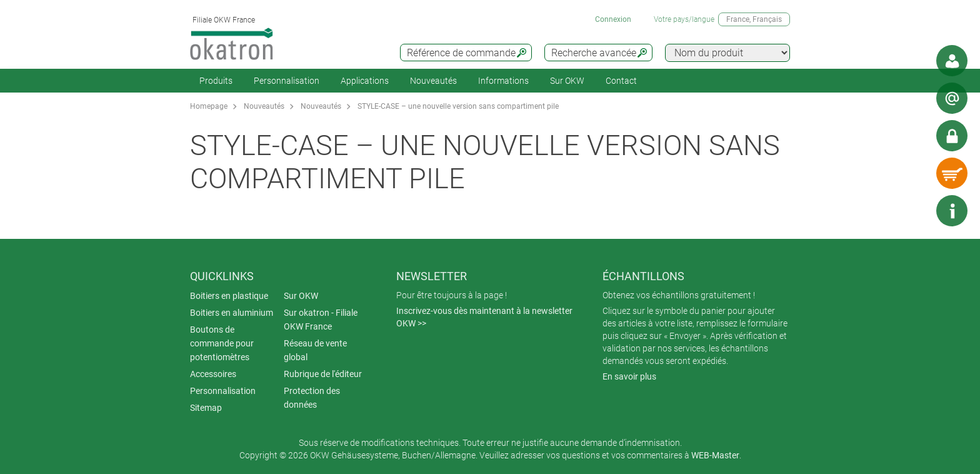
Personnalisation (287, 81)
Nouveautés (433, 81)
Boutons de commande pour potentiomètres (222, 343)
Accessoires (213, 374)
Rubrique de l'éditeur (323, 374)
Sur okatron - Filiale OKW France (321, 320)
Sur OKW (567, 81)
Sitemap (206, 408)
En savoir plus (629, 376)
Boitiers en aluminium (232, 313)
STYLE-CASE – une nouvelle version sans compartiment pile (458, 106)
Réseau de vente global (315, 350)
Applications (365, 81)
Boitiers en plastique (229, 296)
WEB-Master (715, 455)
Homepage (209, 106)
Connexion (613, 19)
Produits (216, 81)
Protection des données (312, 398)
